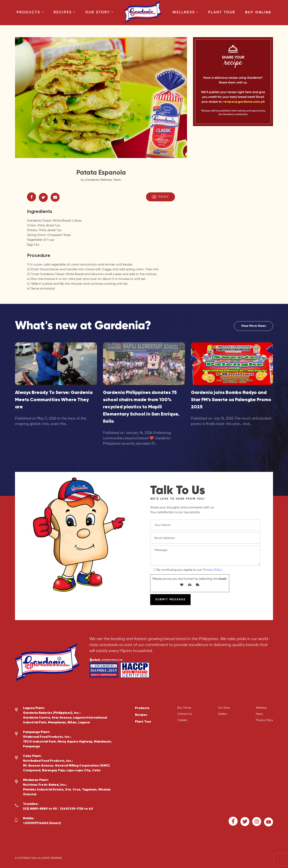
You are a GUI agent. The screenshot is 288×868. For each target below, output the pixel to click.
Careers (182, 720)
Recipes (64, 12)
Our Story (99, 12)
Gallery (222, 714)
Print (160, 197)
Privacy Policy (212, 570)
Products (30, 12)
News (259, 714)
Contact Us (185, 714)
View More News (254, 326)
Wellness (185, 12)
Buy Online (258, 12)
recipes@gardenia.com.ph (244, 102)
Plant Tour (222, 12)
